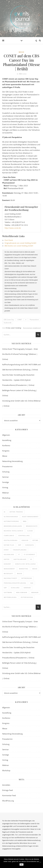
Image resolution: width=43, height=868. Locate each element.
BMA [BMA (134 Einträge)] (25, 521)
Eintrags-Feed (8, 790)
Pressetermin (7, 466)
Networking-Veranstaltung (12, 461)
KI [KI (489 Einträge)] (31, 559)
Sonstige (6, 482)
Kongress (6, 451)
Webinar (6, 493)
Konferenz (6, 445)
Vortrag (5, 487)
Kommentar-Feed (9, 795)
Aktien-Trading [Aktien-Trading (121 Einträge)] (16, 512)
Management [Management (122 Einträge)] (9, 569)
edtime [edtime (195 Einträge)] (35, 540)
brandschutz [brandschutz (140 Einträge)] (32, 526)
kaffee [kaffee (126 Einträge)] (7, 559)
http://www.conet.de (13, 228)
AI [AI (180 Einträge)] (5, 512)
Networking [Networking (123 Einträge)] (27, 578)
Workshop (6, 498)
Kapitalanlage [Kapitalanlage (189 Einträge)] (20, 559)
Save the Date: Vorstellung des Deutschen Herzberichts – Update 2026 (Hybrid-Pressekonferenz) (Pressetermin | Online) (18, 380)
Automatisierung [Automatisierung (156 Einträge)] (11, 521)
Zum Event (9, 240)
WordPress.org (8, 801)
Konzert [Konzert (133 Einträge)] (7, 564)
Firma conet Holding (13, 328)
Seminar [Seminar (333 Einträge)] (27, 588)
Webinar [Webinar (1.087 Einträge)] (35, 592)
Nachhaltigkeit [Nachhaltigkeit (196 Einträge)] (11, 578)
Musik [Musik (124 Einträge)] (20, 574)
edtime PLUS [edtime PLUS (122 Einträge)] (9, 545)
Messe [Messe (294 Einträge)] (35, 569)
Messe (21, 52)
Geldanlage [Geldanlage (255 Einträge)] (9, 554)
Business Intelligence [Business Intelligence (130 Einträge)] (13, 531)
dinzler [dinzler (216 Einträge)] (25, 540)
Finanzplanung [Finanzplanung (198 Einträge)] (20, 550)
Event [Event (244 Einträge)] (6, 550)
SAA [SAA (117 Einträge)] (32, 583)
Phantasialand (34, 320)
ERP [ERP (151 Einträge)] (20, 545)
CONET (20, 320)
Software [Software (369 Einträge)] (8, 592)
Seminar (5, 477)
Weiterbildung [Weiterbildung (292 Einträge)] (10, 597)
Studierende (8, 323)
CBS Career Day (9, 320)
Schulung (6, 472)
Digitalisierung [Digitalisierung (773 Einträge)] (11, 540)
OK (21, 865)
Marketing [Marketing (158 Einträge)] (24, 569)
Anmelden (6, 785)
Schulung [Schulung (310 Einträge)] (15, 588)
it (26, 320)
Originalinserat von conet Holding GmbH (20, 243)
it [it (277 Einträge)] (19, 554)
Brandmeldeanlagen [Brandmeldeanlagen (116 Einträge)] (13, 526)
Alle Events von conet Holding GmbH (19, 246)
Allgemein (6, 435)
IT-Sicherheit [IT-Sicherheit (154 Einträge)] (30, 554)
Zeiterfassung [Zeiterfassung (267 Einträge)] (27, 597)
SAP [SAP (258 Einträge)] (5, 588)
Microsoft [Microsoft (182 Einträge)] (8, 574)
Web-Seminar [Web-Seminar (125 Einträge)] (22, 592)
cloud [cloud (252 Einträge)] (30, 531)
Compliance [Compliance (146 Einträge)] (9, 536)
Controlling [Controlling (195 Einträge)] (24, 536)
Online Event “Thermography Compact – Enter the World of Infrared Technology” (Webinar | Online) (20, 354)
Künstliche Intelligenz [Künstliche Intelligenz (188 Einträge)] (25, 564)
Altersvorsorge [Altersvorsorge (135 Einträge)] (11, 517)
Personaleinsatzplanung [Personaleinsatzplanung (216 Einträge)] (15, 583)
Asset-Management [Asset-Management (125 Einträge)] (30, 517)
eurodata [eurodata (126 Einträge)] (30, 545)
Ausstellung (7, 440)
